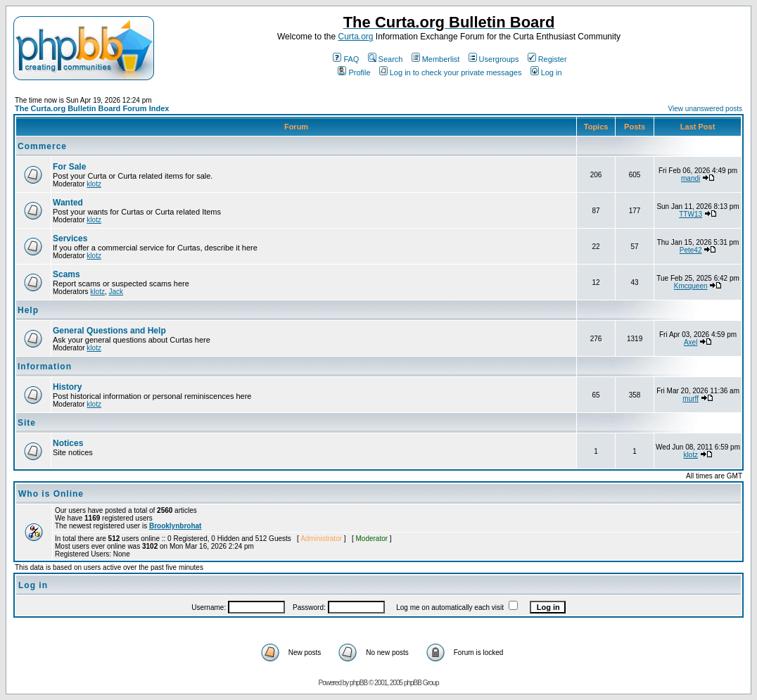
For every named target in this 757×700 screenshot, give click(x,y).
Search (386, 59)
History (67, 387)
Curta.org (355, 37)
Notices (68, 443)
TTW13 (691, 214)
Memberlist (436, 59)
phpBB (358, 683)
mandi (691, 178)
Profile (354, 72)
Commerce (42, 146)
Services (70, 238)
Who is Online (51, 494)
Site (27, 423)
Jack (116, 292)
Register (547, 59)
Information (45, 367)
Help (28, 310)
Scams (66, 274)
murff (691, 399)
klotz (94, 184)
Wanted (68, 203)
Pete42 (691, 250)
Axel (691, 342)
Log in (546, 72)
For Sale (69, 167)
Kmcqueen (691, 286)
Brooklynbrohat (175, 526)
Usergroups (494, 59)
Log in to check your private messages (451, 72)
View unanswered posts (705, 109)
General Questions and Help (109, 331)
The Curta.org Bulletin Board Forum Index (92, 108)
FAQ (346, 59)
